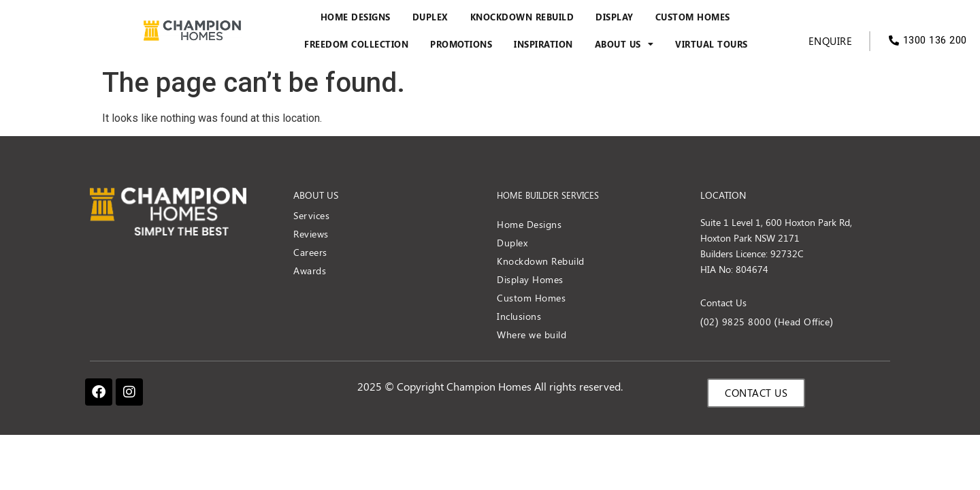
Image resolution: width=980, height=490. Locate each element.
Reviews (311, 234)
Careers (310, 252)
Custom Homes (693, 17)
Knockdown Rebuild (522, 17)
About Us (624, 45)
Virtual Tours (712, 44)
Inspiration (543, 44)
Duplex (430, 17)
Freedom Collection (356, 44)
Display (615, 17)
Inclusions (519, 316)
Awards (310, 271)
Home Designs (356, 17)
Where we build (532, 334)
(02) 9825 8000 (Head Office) (767, 322)
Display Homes (530, 279)
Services (311, 215)
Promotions (461, 44)
